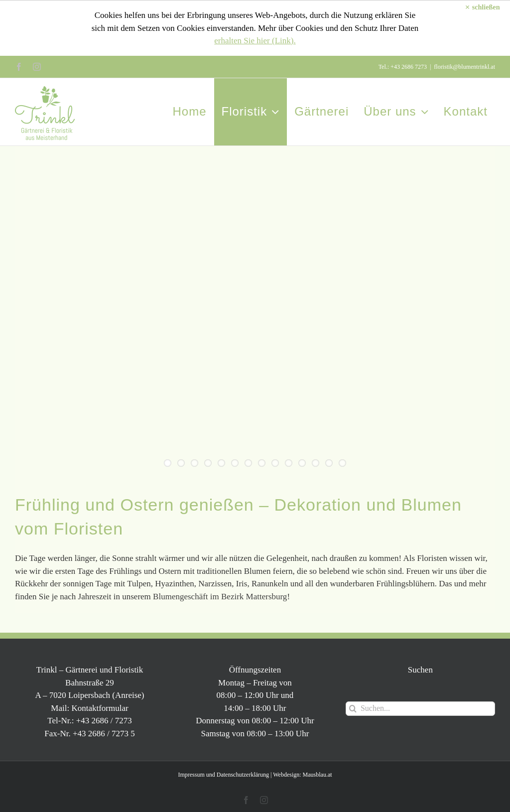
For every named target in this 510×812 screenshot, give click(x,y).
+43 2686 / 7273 (104, 721)
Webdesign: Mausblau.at (302, 775)
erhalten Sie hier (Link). (255, 41)
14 (342, 463)
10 (289, 463)
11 (302, 463)
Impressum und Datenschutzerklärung (223, 775)
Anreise (128, 695)
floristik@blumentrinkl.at (464, 67)
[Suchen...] (420, 709)
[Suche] (353, 709)
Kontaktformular (100, 708)
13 (329, 463)
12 (316, 463)
